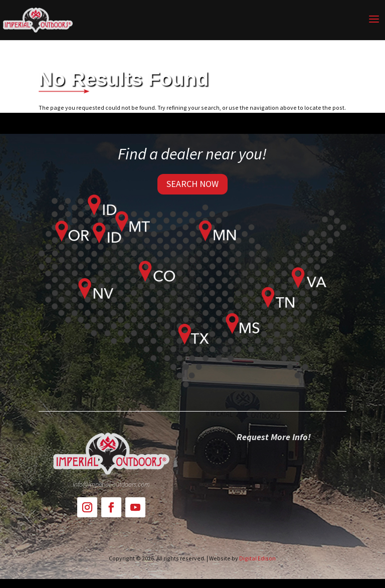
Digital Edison (257, 558)
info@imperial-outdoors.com (111, 484)
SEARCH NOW (192, 184)
